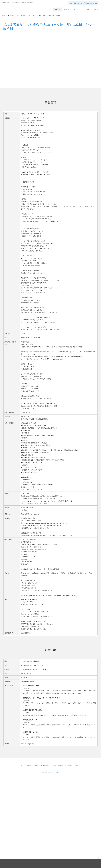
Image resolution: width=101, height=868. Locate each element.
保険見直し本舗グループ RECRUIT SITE (19, 10)
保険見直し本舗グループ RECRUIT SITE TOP (84, 3)
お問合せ (77, 766)
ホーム (23, 766)
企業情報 (36, 766)
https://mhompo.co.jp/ (28, 744)
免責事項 (70, 766)
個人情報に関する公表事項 (59, 766)
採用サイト (5, 15)
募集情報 (12, 15)
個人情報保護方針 (45, 766)
